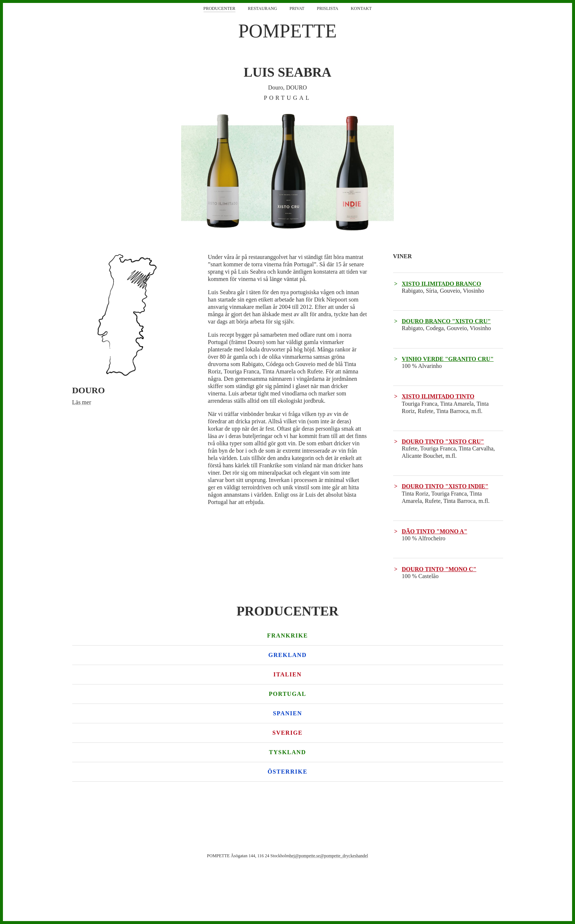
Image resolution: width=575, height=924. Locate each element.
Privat (297, 8)
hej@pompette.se (305, 856)
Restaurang (263, 8)
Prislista (327, 8)
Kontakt (361, 8)
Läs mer (82, 402)
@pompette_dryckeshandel (344, 856)
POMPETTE (288, 31)
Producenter (219, 8)
